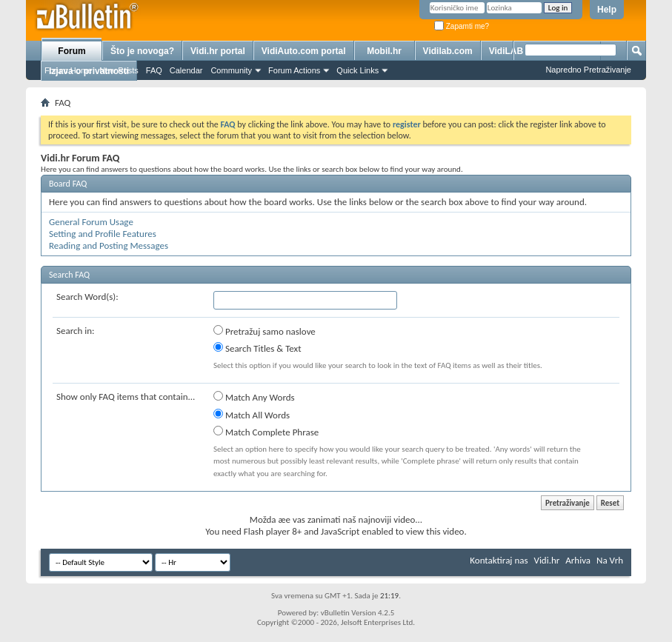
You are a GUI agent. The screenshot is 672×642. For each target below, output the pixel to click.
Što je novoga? (142, 51)
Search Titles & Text (257, 348)
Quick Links (357, 70)
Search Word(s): (87, 297)
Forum (71, 51)
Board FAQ (68, 184)
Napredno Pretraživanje (588, 70)
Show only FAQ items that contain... (126, 397)
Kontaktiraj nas (499, 560)
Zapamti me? (462, 26)
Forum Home (68, 70)
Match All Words (252, 415)
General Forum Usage (91, 222)
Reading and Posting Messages (109, 245)
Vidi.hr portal (218, 51)
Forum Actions (294, 70)
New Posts (119, 70)
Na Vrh (610, 560)
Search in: (76, 331)
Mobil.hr (384, 51)
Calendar (186, 70)
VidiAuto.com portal (304, 51)
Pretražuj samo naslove (265, 331)
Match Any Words (254, 397)
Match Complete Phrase (266, 432)
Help (607, 10)
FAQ (154, 70)
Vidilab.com (448, 51)
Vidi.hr (547, 560)
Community (231, 70)
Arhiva (578, 560)
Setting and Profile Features (103, 234)
